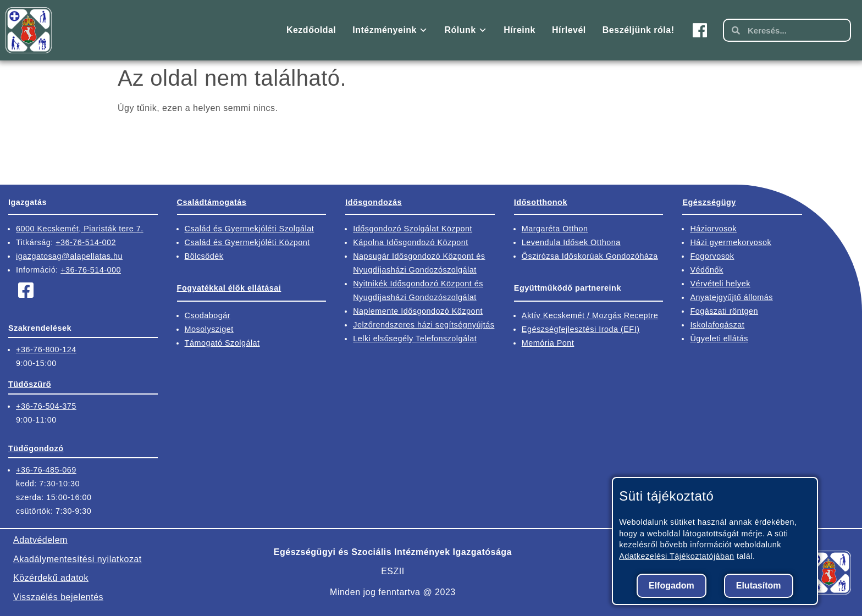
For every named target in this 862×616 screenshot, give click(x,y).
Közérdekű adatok (51, 578)
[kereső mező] (795, 30)
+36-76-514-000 (91, 270)
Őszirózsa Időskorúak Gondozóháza (590, 256)
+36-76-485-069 (46, 470)
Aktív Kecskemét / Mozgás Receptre (590, 315)
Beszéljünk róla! (639, 30)
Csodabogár (208, 315)
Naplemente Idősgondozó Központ (418, 311)
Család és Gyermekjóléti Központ (247, 242)
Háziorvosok (713, 229)
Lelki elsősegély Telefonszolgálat (415, 338)
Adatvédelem (40, 540)
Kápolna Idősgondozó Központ (411, 242)
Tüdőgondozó (36, 448)
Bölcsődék (204, 256)
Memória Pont (548, 343)
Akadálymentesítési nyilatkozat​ (78, 559)
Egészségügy (709, 202)
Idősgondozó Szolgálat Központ (413, 229)
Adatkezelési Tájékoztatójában (676, 556)
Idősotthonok (541, 202)
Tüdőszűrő (30, 384)
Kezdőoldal (311, 30)
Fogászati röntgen (724, 311)
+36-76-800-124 (46, 349)
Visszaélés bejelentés (58, 597)
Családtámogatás (212, 202)
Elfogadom (672, 586)
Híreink (520, 30)
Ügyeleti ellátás (719, 338)
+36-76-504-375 (46, 406)
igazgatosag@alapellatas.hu (69, 256)
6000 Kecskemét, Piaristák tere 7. (80, 229)
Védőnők (706, 270)
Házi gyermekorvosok (731, 242)
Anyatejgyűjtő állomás (731, 297)
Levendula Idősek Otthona (571, 242)
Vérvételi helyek (720, 284)
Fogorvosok (712, 256)
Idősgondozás (374, 202)
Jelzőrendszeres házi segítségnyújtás (424, 325)
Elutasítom (759, 586)
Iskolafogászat (717, 325)
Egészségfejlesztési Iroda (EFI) (581, 329)
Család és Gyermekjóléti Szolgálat (250, 229)
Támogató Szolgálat (222, 343)
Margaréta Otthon (555, 229)
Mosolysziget (209, 329)
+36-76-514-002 (86, 242)
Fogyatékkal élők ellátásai (229, 288)
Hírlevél (569, 30)
